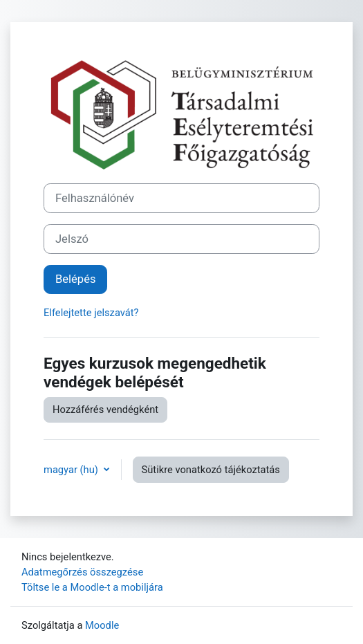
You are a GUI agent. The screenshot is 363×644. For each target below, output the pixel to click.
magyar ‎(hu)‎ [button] (72, 470)
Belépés (75, 279)
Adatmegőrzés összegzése (82, 572)
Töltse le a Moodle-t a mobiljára (92, 587)
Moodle (102, 625)
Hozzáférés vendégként (105, 410)
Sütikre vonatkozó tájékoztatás (211, 470)
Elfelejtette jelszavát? (91, 313)
